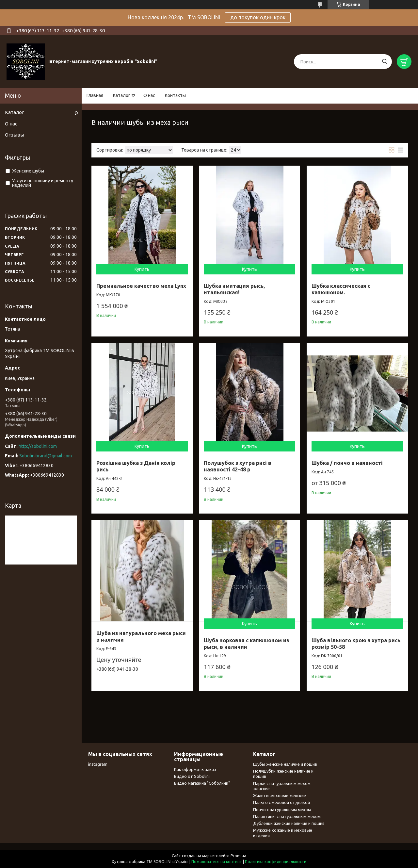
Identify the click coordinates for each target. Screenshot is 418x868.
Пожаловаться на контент (217, 862)
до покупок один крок (258, 17)
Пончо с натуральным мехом (282, 810)
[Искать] (385, 62)
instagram (98, 764)
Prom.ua (238, 856)
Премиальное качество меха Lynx (141, 286)
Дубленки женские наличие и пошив (289, 823)
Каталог (122, 95)
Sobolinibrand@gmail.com (46, 456)
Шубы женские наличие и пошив (285, 764)
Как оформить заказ (195, 769)
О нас (149, 95)
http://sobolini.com (38, 446)
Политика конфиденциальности (276, 862)
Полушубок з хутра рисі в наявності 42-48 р (238, 466)
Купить (142, 269)
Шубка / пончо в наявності (347, 463)
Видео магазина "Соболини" (202, 783)
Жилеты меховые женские (280, 795)
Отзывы (15, 135)
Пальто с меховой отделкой (281, 802)
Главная (95, 95)
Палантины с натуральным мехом (287, 816)
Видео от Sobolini (192, 776)
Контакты (175, 95)
